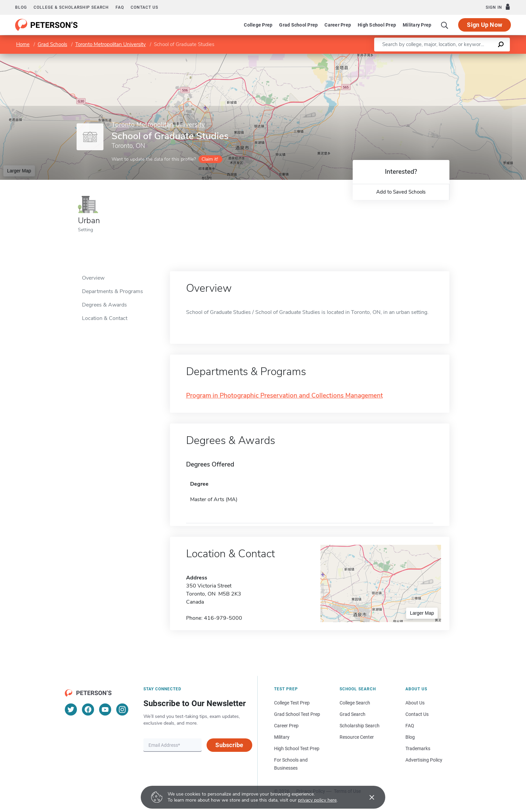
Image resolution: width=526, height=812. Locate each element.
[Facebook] (88, 709)
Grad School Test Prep (297, 714)
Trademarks (418, 748)
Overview (93, 278)
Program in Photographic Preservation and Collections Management (284, 396)
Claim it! (210, 159)
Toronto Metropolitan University (111, 44)
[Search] (445, 25)
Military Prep (417, 25)
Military (282, 737)
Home (23, 44)
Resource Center (357, 737)
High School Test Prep (297, 748)
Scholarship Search (360, 726)
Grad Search (353, 714)
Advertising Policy (424, 760)
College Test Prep (292, 703)
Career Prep (338, 25)
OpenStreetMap (480, 57)
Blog (21, 7)
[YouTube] (105, 709)
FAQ (120, 7)
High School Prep (377, 25)
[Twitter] (71, 709)
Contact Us (417, 714)
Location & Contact (105, 318)
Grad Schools (52, 44)
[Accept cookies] (367, 797)
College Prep (258, 25)
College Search (355, 703)
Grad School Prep (298, 25)
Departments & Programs (113, 291)
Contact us (144, 7)
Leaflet (445, 57)
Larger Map (19, 171)
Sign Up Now (485, 25)
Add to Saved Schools (401, 192)
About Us (415, 703)
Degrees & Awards (104, 305)
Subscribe (229, 745)
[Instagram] (122, 709)
